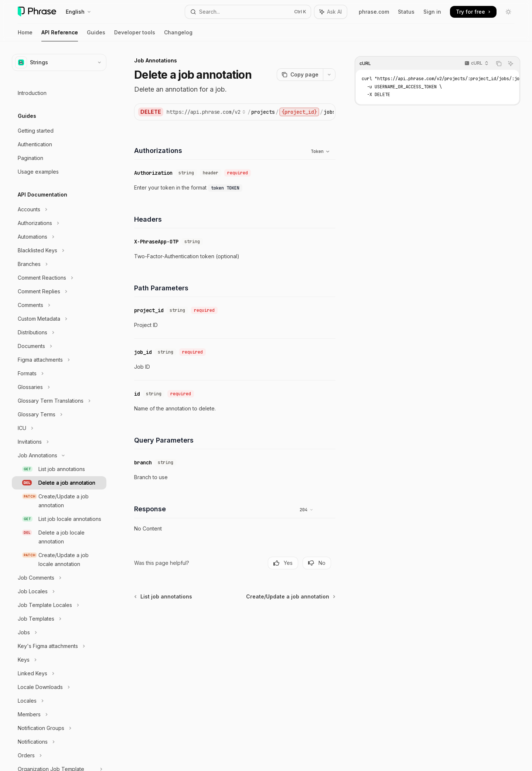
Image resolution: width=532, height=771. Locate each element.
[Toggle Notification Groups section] (59, 728)
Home (25, 35)
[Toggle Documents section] (59, 346)
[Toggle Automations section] (59, 237)
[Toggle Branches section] (59, 264)
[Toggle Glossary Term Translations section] (59, 401)
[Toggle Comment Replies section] (59, 291)
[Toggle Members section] (59, 714)
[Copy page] (300, 75)
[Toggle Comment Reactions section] (59, 278)
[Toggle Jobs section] (59, 632)
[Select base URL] (206, 112)
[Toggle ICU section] (59, 428)
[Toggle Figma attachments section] (59, 360)
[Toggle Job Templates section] (59, 619)
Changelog (178, 35)
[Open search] (248, 12)
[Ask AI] (511, 64)
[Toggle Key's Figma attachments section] (59, 646)
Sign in (432, 12)
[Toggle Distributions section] (59, 332)
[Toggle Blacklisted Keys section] (59, 250)
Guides (96, 35)
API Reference (60, 35)
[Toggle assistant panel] (331, 12)
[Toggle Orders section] (59, 755)
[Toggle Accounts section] (59, 209)
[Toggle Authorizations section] (59, 223)
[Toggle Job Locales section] (59, 591)
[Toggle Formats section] (59, 373)
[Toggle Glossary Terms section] (59, 415)
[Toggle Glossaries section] (59, 387)
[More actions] (329, 75)
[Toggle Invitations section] (59, 442)
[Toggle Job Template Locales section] (59, 605)
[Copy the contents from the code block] (499, 64)
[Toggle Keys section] (59, 660)
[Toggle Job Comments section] (59, 578)
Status (406, 12)
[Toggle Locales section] (59, 701)
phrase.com (374, 12)
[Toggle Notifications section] (59, 742)
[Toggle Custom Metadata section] (59, 319)
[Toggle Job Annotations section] (59, 456)
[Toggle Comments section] (59, 305)
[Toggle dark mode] (508, 12)
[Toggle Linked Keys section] (59, 673)
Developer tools (135, 35)
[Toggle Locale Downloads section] (59, 687)
